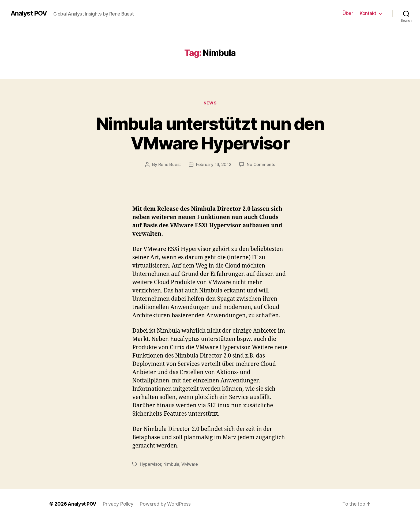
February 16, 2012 (214, 164)
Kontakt (368, 13)
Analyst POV (29, 13)
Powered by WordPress (165, 504)
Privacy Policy (118, 504)
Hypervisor (150, 464)
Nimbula (171, 464)
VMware (190, 464)
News (210, 103)
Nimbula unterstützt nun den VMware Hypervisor (210, 133)
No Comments (261, 164)
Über (348, 13)
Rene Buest (170, 164)
